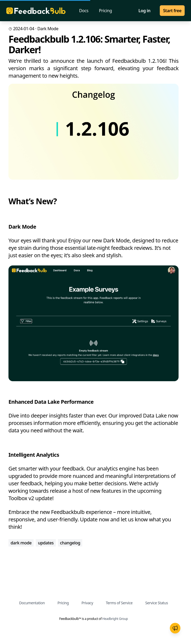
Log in (144, 11)
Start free (172, 11)
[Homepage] (36, 11)
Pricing (105, 11)
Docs (84, 11)
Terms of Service (119, 603)
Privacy (87, 603)
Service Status (157, 603)
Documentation (32, 603)
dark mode (48, 29)
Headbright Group (115, 619)
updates (46, 543)
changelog (70, 543)
